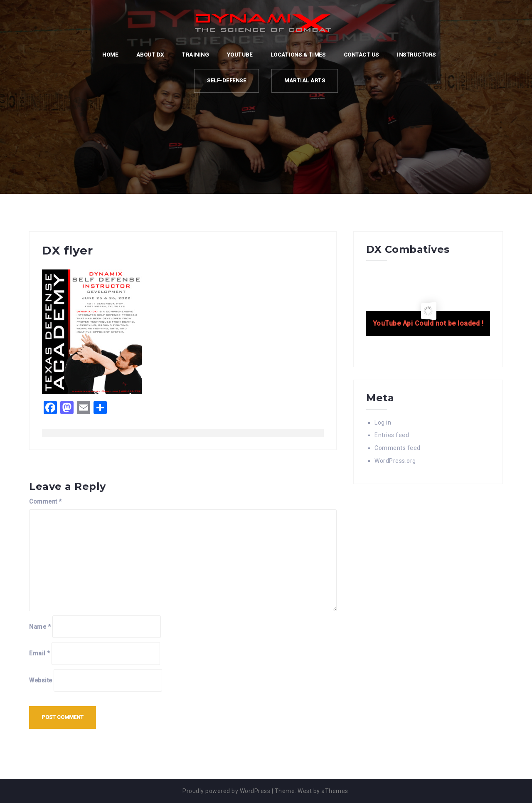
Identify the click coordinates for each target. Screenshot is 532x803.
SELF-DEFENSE (227, 80)
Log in (383, 423)
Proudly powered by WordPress (226, 791)
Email (40, 653)
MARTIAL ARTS (305, 80)
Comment (46, 502)
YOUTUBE (240, 55)
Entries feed (392, 435)
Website (41, 680)
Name (40, 627)
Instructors (416, 55)
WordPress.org (395, 461)
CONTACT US (361, 55)
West (305, 791)
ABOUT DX (150, 55)
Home (110, 55)
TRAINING (195, 55)
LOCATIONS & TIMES (298, 55)
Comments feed (398, 448)
